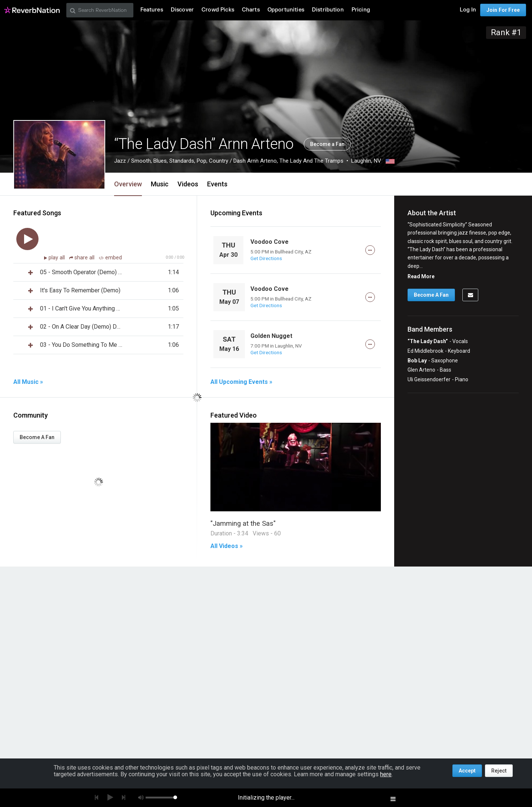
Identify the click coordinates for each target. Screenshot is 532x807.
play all (57, 258)
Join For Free (503, 10)
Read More (421, 276)
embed (110, 258)
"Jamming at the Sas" (243, 523)
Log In (468, 10)
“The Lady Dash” (428, 341)
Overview (128, 184)
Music (160, 184)
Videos (188, 184)
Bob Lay (417, 361)
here (386, 774)
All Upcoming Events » (241, 382)
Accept (467, 771)
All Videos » (227, 546)
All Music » (28, 382)
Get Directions (266, 258)
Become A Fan (37, 437)
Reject (499, 771)
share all (83, 258)
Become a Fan (327, 144)
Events (217, 184)
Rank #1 (506, 32)
